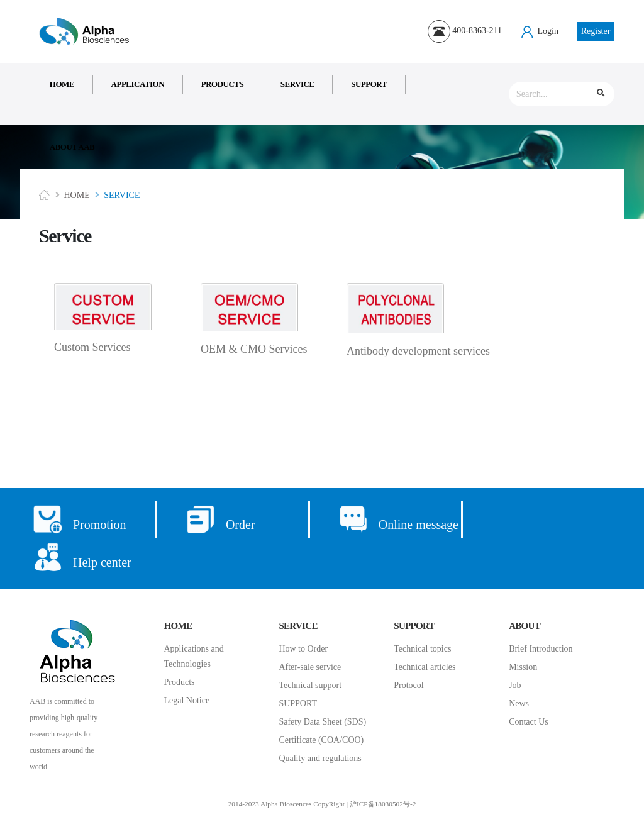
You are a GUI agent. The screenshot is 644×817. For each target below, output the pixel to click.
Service (297, 84)
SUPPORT (298, 703)
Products (223, 84)
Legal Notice (187, 700)
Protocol (408, 685)
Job (515, 685)
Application (138, 84)
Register (596, 31)
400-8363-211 (465, 31)
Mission (523, 667)
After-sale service (310, 667)
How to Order (303, 649)
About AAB (72, 147)
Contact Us (529, 722)
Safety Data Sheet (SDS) (322, 722)
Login (539, 31)
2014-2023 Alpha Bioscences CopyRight (286, 804)
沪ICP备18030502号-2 (383, 804)
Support (369, 84)
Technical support (310, 685)
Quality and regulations (320, 758)
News (519, 703)
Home (62, 84)
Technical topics (422, 649)
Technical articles (425, 667)
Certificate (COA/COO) (321, 740)
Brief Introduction (541, 649)
